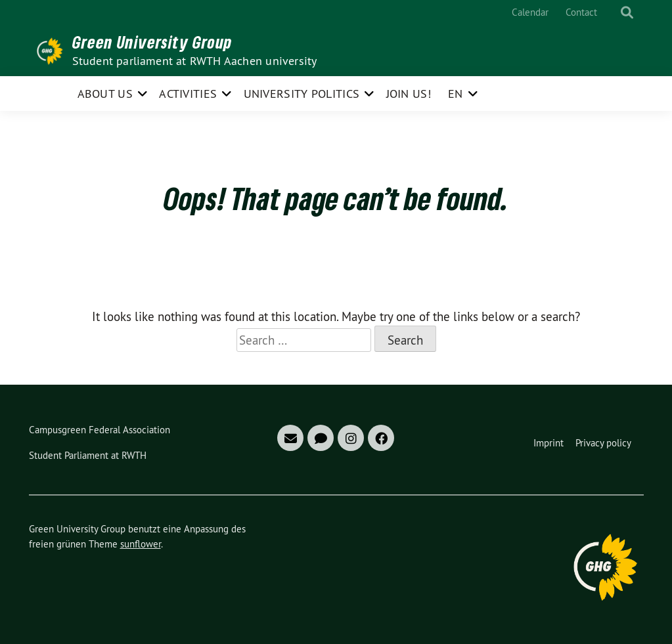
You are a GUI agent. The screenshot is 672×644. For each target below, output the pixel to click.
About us (105, 94)
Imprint (549, 443)
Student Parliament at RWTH (88, 455)
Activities (188, 94)
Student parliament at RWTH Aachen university (195, 61)
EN (456, 94)
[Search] (615, 13)
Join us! (409, 94)
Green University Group (152, 42)
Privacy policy (603, 443)
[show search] (627, 13)
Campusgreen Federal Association (100, 430)
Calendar (530, 12)
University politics (302, 94)
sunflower (141, 544)
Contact (581, 12)
